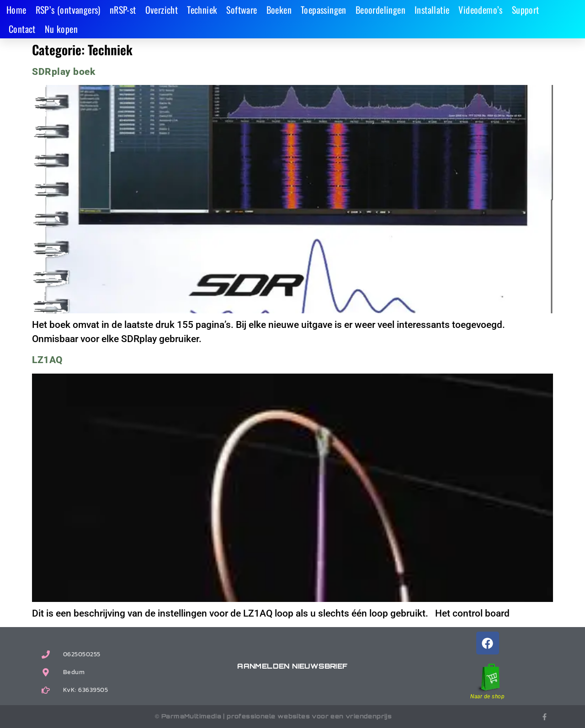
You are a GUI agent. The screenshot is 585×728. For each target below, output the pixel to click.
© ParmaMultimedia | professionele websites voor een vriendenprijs (274, 716)
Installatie (432, 10)
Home (16, 10)
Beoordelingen (380, 10)
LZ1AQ (47, 360)
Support (526, 10)
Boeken (279, 10)
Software (242, 10)
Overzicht (162, 10)
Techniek (202, 10)
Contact (22, 29)
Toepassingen (324, 10)
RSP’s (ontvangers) (68, 10)
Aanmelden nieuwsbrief (292, 666)
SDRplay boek (64, 72)
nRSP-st (123, 10)
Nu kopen (61, 29)
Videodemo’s (480, 10)
